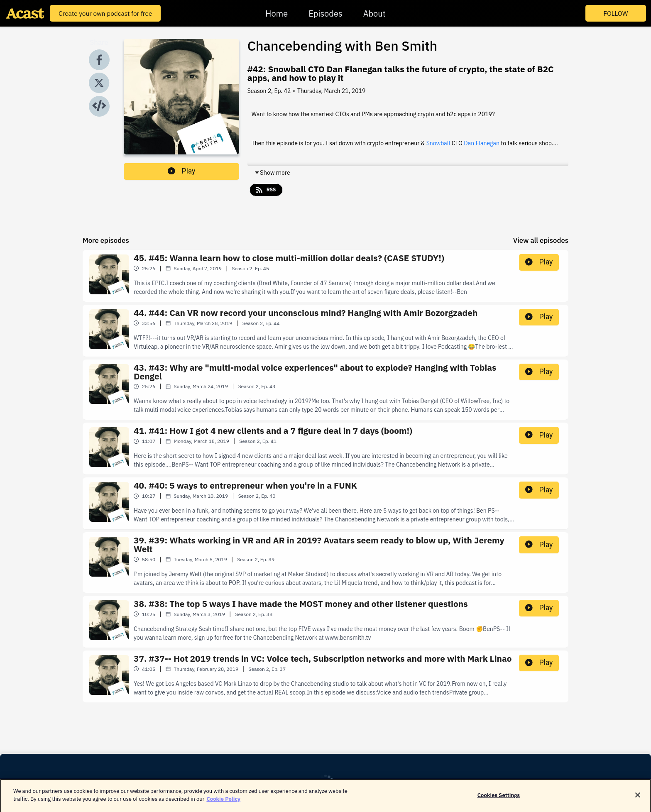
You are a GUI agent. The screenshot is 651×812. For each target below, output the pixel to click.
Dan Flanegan (482, 143)
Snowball (438, 143)
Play (181, 171)
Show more (272, 173)
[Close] (638, 800)
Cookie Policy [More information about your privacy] (223, 803)
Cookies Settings (499, 799)
